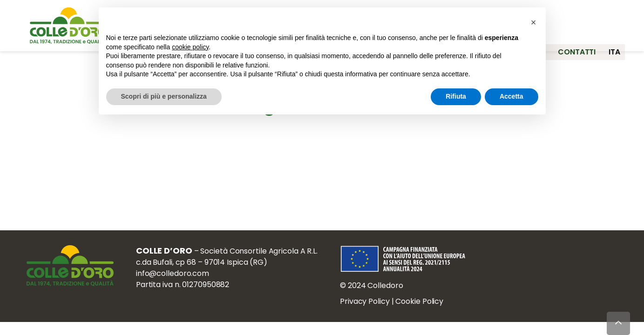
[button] (534, 22)
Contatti (571, 45)
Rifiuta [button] (456, 96)
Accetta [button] (512, 96)
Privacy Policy (371, 306)
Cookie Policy (425, 306)
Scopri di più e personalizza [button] (164, 96)
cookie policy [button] (190, 47)
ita (615, 45)
